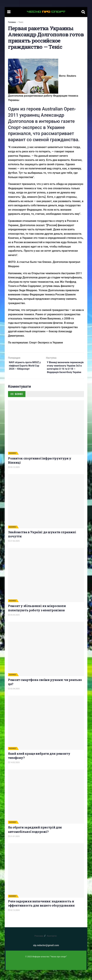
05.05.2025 (14, 625)
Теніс (21, 22)
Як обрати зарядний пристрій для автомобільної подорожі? (35, 839)
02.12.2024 (14, 920)
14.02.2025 (14, 772)
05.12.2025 (14, 477)
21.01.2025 (14, 846)
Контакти (52, 946)
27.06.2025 (14, 551)
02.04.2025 (14, 699)
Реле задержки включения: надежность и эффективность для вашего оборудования (41, 913)
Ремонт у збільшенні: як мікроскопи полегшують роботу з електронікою (37, 618)
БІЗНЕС (13, 463)
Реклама (39, 946)
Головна (12, 22)
